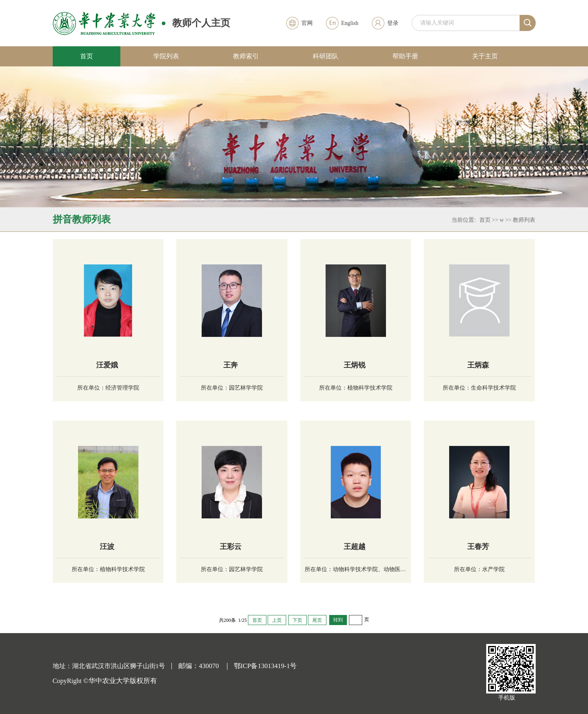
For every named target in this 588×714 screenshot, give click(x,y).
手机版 (507, 698)
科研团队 (326, 56)
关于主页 (485, 56)
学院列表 (166, 56)
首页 (87, 56)
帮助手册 (405, 56)
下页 (297, 620)
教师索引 (246, 56)
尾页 (317, 620)
